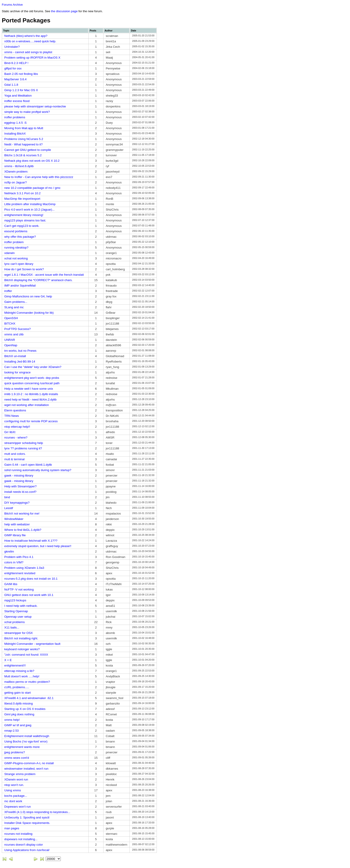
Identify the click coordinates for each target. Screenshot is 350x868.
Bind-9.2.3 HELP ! (16, 63)
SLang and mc (14, 307)
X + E (8, 660)
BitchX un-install (15, 356)
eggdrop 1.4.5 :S (15, 123)
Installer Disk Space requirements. (27, 823)
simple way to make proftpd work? (27, 112)
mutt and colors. (15, 454)
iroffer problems (15, 117)
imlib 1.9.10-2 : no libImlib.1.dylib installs (31, 394)
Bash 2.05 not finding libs (21, 74)
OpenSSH (11, 318)
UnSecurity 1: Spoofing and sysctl (27, 817)
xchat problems (14, 622)
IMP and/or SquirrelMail (20, 286)
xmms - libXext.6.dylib (19, 166)
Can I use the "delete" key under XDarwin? (33, 367)
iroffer (8, 291)
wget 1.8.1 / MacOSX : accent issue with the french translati (44, 275)
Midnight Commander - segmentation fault (32, 644)
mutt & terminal (14, 459)
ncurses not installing (18, 834)
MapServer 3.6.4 (15, 79)
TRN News (12, 416)
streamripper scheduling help (24, 443)
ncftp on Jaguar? (15, 182)
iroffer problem (14, 242)
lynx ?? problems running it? (23, 448)
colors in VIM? (14, 562)
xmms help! (12, 720)
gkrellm (9, 551)
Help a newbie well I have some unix (29, 389)
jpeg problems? (15, 752)
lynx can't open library (19, 264)
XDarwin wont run (16, 779)
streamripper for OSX (19, 633)
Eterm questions (15, 410)
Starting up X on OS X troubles (25, 709)
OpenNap (11, 345)
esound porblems (16, 231)
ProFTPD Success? (18, 329)
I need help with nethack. (21, 606)
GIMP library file (15, 535)
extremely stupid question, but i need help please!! (38, 546)
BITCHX (10, 324)
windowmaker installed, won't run (26, 769)
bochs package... (16, 796)
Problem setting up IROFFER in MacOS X (32, 58)
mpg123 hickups (15, 600)
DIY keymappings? (17, 503)
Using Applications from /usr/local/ (27, 850)
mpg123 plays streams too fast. (25, 220)
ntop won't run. (14, 785)
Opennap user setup (18, 617)
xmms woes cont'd (17, 758)
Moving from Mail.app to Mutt (24, 128)
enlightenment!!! (15, 665)
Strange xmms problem (20, 774)
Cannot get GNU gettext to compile (28, 150)
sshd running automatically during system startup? (38, 470)
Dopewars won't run (18, 807)
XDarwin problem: (16, 172)
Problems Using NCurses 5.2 (24, 139)
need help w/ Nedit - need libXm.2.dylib (30, 400)
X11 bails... (12, 627)
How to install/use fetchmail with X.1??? (31, 541)
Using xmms (13, 790)
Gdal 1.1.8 (11, 85)
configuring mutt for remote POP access (31, 421)
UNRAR (10, 340)
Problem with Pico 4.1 (19, 557)
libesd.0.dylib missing (19, 703)
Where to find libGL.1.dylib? (23, 530)
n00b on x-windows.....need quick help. (30, 41)
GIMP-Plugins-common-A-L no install (29, 763)
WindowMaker (14, 519)
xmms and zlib (14, 334)
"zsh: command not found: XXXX (26, 655)
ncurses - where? (16, 438)
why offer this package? (20, 237)
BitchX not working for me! (22, 513)
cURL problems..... (17, 687)
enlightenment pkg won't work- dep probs (32, 378)
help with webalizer (17, 524)
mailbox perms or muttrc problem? (27, 682)
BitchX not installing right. (21, 638)
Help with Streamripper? (20, 486)
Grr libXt (10, 432)
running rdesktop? (16, 248)
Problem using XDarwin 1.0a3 (24, 568)
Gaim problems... (16, 302)
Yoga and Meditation (18, 96)
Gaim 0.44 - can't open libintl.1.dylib (28, 465)
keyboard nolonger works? (22, 649)
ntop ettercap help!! (17, 427)
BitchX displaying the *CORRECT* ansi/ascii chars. (38, 280)
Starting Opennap (16, 611)
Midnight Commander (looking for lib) (29, 313)
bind (7, 497)
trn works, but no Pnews (20, 351)
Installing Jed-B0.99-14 (20, 362)
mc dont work (13, 801)
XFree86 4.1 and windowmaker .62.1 (29, 698)
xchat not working (16, 258)
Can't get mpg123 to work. (22, 226)
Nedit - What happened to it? (23, 144)
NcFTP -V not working (19, 589)
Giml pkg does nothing (19, 714)
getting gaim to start (18, 693)
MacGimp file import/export (22, 199)
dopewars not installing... (21, 839)
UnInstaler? (12, 47)
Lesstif (9, 508)
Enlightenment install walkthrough (27, 736)
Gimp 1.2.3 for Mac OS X (21, 90)
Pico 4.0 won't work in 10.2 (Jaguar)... (29, 210)
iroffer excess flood (17, 101)
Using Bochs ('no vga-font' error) (26, 741)
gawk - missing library (19, 476)
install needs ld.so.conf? (20, 492)
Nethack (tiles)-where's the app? (26, 36)
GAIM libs (11, 584)
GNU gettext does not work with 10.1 (29, 595)
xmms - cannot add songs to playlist (28, 52)
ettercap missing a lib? (19, 671)
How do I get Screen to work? (24, 269)
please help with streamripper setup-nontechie (35, 106)
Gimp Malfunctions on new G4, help (28, 296)
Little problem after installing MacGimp (30, 204)
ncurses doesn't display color (24, 845)
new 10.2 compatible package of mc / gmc (32, 188)
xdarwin (9, 253)
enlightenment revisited (20, 573)
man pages (12, 828)
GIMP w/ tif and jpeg (18, 725)
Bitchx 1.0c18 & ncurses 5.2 (23, 155)
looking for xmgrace (17, 372)
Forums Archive (12, 5)
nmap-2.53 (12, 731)
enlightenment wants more (22, 747)
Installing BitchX (15, 134)
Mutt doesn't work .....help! (22, 676)
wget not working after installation (27, 405)
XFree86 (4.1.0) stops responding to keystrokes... (37, 812)
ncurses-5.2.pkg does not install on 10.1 (31, 579)
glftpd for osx (13, 68)
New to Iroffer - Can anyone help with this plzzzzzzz (39, 177)
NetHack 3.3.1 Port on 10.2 (22, 193)
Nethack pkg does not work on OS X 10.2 (32, 161)
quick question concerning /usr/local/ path (32, 383)
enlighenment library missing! (24, 215)
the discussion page (64, 11)
